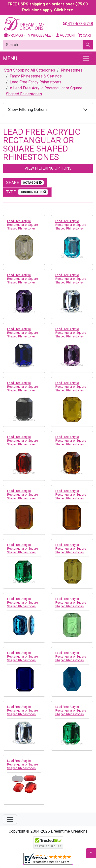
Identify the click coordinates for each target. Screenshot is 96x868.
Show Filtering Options (28, 110)
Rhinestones (72, 70)
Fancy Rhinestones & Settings (36, 76)
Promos (14, 35)
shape (25, 183)
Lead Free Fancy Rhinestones (35, 82)
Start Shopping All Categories (30, 70)
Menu (10, 58)
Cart (85, 35)
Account (66, 35)
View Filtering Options (48, 168)
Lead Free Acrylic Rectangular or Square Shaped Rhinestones (23, 225)
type (27, 192)
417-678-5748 (78, 24)
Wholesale (39, 35)
